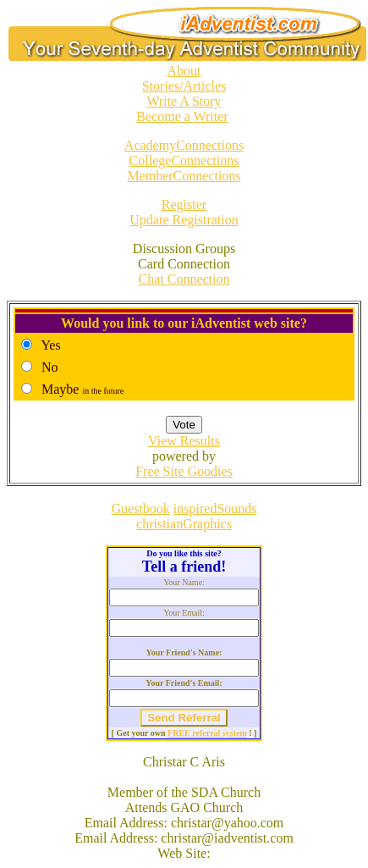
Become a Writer (182, 116)
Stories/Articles (184, 86)
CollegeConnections (184, 160)
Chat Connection (184, 279)
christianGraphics (184, 524)
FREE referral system (207, 733)
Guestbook (141, 509)
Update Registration (184, 220)
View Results (184, 441)
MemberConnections (184, 176)
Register (184, 205)
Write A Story (184, 101)
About (184, 71)
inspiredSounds (215, 509)
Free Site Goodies (184, 471)
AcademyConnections (184, 145)
